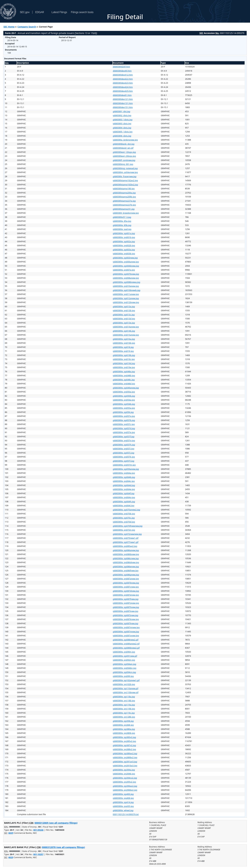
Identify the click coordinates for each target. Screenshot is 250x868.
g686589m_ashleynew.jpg (125, 172)
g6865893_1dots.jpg (123, 120)
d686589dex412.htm (123, 75)
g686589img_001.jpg (123, 164)
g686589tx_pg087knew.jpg (126, 619)
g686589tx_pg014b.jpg (124, 331)
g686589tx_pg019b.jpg (124, 355)
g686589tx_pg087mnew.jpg (126, 627)
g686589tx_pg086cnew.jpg (126, 558)
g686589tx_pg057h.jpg (124, 445)
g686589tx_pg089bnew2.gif (126, 648)
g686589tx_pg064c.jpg (124, 481)
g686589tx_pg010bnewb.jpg (127, 290)
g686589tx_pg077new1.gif (126, 542)
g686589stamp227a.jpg (124, 201)
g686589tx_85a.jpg (122, 221)
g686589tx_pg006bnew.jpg (126, 266)
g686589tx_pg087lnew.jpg (126, 623)
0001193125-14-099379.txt (126, 814)
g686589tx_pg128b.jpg (124, 717)
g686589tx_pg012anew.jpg (126, 298)
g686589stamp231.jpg (124, 209)
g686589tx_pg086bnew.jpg (126, 554)
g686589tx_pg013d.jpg (124, 319)
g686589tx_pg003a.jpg (124, 250)
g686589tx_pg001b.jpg (124, 237)
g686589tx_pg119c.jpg (124, 713)
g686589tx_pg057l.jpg (124, 461)
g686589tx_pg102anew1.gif (126, 680)
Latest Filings (59, 12)
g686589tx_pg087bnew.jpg (126, 583)
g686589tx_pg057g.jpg (124, 440)
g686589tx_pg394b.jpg (124, 774)
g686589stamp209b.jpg (124, 197)
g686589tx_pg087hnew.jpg (126, 607)
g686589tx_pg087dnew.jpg (126, 591)
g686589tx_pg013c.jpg (124, 315)
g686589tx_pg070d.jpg (124, 522)
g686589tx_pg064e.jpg (124, 489)
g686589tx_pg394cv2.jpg (125, 778)
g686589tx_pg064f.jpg (124, 493)
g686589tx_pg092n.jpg (124, 660)
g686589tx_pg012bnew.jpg (126, 302)
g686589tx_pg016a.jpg (124, 339)
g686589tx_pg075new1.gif (126, 538)
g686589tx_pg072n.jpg (124, 530)
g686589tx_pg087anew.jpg (126, 579)
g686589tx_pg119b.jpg (124, 709)
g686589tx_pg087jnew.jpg (126, 615)
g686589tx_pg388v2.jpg (124, 749)
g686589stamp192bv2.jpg (125, 185)
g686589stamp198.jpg (124, 189)
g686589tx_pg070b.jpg (124, 514)
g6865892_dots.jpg (122, 115)
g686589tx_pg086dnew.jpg (126, 562)
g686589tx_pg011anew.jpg (126, 294)
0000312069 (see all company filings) (56, 823)
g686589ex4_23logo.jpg (124, 156)
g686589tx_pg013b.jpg (124, 310)
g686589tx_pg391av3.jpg (125, 762)
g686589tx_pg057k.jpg (124, 457)
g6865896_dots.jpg (122, 136)
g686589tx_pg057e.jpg (124, 432)
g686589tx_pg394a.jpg (124, 770)
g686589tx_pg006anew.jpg (126, 262)
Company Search (27, 27)
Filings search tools (82, 12)
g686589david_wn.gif (123, 148)
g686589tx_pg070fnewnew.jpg (128, 526)
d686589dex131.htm (123, 103)
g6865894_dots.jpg (122, 128)
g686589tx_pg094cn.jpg (124, 672)
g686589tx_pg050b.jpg (124, 396)
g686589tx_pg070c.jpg (124, 518)
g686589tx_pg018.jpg (123, 347)
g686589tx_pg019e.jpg (124, 367)
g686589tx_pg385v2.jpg (124, 741)
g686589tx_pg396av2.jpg (125, 786)
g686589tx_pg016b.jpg (124, 343)
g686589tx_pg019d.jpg (124, 363)
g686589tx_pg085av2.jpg (125, 546)
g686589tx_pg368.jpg (123, 725)
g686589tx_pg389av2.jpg (125, 753)
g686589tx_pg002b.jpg (124, 245)
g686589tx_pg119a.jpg (124, 705)
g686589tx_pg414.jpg (123, 802)
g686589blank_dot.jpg (124, 144)
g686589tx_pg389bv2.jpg (125, 757)
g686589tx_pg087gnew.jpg (126, 603)
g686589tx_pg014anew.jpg (126, 327)
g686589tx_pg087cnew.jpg (126, 587)
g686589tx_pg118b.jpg (124, 701)
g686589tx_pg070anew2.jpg (127, 510)
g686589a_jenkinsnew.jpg (125, 140)
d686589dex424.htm (123, 87)
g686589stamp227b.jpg (124, 205)
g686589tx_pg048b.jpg (124, 375)
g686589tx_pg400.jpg (123, 794)
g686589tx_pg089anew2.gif (126, 644)
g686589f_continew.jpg (124, 160)
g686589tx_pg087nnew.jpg (126, 632)
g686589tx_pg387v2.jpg (124, 745)
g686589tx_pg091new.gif (125, 656)
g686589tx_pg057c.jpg (124, 424)
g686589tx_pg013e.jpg (124, 323)
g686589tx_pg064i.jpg (124, 505)
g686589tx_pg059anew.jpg (126, 469)
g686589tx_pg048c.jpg (124, 380)
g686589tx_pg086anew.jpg (126, 550)
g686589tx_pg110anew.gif (126, 688)
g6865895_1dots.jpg (123, 132)
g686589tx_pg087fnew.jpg (126, 599)
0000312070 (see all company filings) (63, 847)
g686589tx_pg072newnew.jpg (127, 534)
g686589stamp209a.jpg (124, 193)
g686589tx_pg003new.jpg (125, 258)
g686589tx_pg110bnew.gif (126, 692)
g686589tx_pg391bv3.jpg (125, 766)
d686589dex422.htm (123, 79)
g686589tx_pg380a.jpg (124, 729)
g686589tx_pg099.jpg (123, 676)
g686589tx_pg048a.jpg (124, 371)
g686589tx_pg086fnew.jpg (126, 570)
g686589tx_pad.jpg (122, 229)
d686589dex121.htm (123, 99)
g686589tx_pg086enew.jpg (126, 567)
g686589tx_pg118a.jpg (124, 697)
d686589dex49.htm (122, 71)
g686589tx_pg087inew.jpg (126, 611)
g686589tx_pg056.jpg (123, 412)
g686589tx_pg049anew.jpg (126, 388)
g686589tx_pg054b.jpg (124, 404)
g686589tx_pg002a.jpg (124, 241)
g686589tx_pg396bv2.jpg (125, 790)
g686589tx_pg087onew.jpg (126, 636)
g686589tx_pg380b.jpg (124, 733)
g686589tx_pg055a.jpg (124, 408)
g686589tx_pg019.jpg (123, 351)
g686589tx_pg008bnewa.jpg (127, 282)
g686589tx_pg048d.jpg (124, 384)
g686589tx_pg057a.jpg (124, 416)
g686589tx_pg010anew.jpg (126, 286)
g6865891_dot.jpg (122, 111)
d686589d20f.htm (121, 67)
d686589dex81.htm (122, 95)
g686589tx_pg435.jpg (123, 806)
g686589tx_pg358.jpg (123, 721)
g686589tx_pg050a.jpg (124, 392)
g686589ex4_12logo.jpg (124, 152)
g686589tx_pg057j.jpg (124, 453)
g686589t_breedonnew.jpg (126, 213)
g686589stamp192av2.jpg (125, 180)
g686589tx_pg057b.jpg (124, 420)
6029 (11, 833)
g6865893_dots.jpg (122, 123)
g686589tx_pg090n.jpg (124, 652)
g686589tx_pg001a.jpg (124, 233)
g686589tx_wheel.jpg (123, 810)
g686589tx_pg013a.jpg (124, 306)
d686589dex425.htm (123, 91)
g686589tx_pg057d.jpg (124, 428)
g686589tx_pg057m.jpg (124, 465)
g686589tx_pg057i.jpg (124, 449)
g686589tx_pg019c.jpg (124, 359)
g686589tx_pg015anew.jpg (126, 335)
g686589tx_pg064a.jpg (124, 473)
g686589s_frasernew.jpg (125, 176)
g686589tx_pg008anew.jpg (126, 278)
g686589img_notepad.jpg (125, 168)
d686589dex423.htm (123, 83)
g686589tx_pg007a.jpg (124, 270)
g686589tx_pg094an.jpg (125, 664)
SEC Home (9, 27)
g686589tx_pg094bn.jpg (125, 668)
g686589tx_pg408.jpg (123, 798)
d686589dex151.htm (123, 107)
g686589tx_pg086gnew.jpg (126, 575)
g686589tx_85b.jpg (122, 225)
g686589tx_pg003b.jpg (124, 254)
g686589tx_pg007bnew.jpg (126, 274)
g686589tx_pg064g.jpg (124, 497)
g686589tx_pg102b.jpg (124, 684)
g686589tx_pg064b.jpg (124, 477)
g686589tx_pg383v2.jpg (124, 737)
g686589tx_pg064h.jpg (124, 501)
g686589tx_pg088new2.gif (126, 640)
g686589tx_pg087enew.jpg (126, 595)
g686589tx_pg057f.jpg (124, 436)
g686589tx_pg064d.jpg (124, 485)
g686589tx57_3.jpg (122, 217)
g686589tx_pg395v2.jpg (124, 782)
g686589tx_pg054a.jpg (124, 400)
